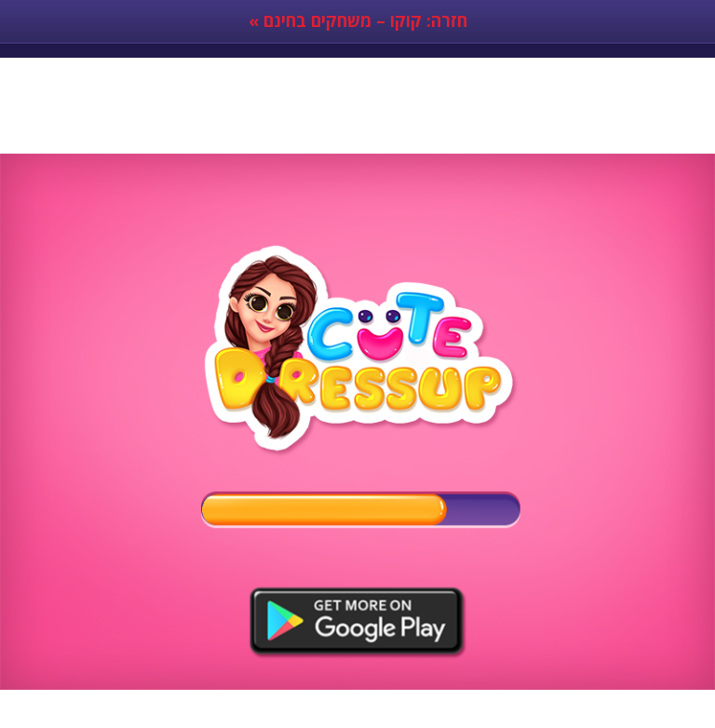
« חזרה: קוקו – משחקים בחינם (358, 20)
